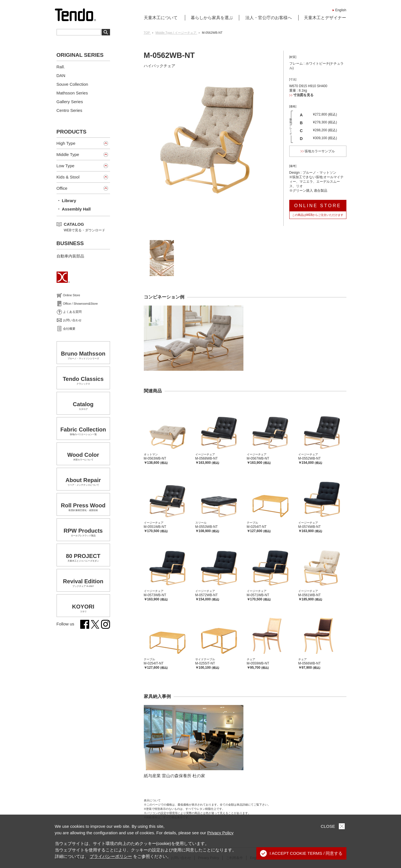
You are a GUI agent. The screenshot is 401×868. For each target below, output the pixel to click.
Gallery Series (70, 102)
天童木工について (161, 18)
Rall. (61, 67)
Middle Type (68, 154)
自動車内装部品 (70, 256)
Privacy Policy (220, 833)
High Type (66, 143)
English (341, 10)
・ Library (66, 201)
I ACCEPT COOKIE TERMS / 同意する (301, 853)
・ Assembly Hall (74, 209)
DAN (61, 75)
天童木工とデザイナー (325, 18)
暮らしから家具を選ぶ (212, 18)
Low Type (66, 166)
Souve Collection (72, 84)
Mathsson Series (72, 93)
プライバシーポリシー (111, 856)
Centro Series (70, 110)
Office (62, 188)
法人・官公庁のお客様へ (269, 18)
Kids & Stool (68, 177)
